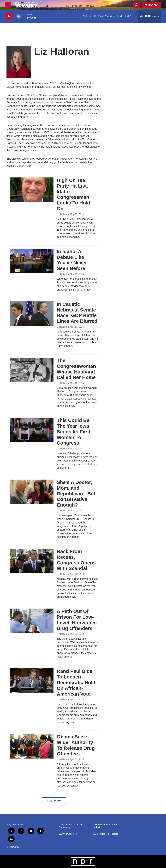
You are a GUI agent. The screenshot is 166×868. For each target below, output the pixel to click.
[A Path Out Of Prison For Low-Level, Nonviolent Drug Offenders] (32, 621)
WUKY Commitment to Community (70, 826)
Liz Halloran (63, 214)
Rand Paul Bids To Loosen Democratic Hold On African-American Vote (76, 682)
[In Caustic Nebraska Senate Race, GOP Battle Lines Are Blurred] (32, 314)
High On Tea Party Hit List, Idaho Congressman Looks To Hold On (73, 194)
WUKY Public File (68, 834)
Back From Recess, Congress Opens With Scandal (76, 560)
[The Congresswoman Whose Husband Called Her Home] (32, 370)
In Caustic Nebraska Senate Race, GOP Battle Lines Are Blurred (77, 313)
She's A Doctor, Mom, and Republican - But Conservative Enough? (76, 494)
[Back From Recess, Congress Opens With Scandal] (32, 561)
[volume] (19, 16)
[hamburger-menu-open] (8, 5)
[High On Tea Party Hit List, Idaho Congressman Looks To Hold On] (32, 190)
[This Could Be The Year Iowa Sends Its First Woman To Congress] (32, 430)
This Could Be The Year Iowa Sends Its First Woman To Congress (74, 432)
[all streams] (150, 16)
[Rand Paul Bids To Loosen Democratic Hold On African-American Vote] (32, 681)
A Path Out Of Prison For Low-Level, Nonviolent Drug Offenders (77, 620)
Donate (153, 5)
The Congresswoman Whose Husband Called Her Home (76, 369)
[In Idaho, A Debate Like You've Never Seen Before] (32, 261)
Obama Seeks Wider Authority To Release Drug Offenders (76, 745)
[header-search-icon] (136, 5)
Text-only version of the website (105, 826)
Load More (54, 801)
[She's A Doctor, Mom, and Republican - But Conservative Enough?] (32, 492)
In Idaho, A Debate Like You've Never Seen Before (72, 260)
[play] (9, 16)
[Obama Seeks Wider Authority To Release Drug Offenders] (32, 746)
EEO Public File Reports (106, 834)
